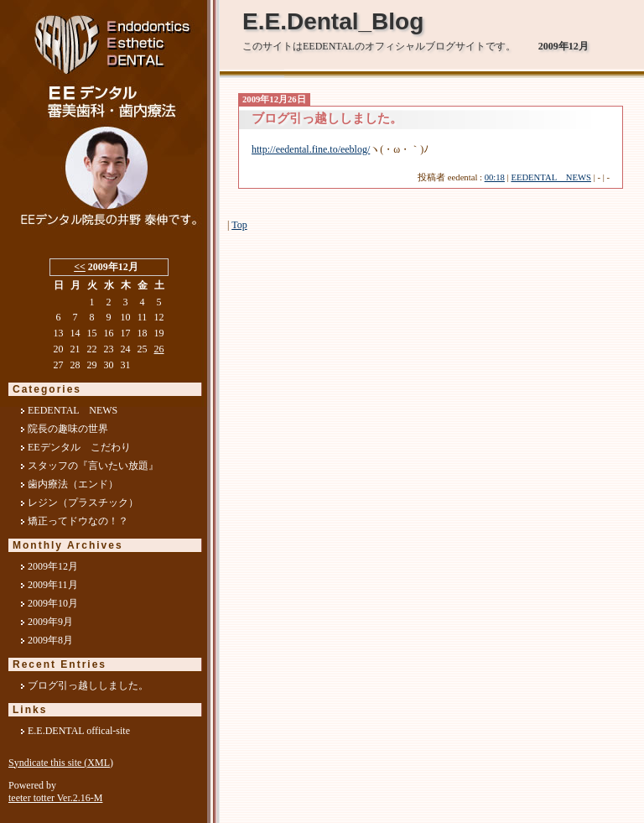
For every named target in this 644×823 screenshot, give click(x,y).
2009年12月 (53, 566)
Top (239, 225)
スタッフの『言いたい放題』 (93, 466)
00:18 (495, 177)
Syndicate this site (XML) (61, 763)
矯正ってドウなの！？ (78, 521)
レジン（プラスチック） (83, 503)
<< (80, 267)
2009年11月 (53, 585)
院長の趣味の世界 (68, 429)
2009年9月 (50, 622)
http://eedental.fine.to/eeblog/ (311, 149)
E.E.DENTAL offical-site (79, 731)
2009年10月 (53, 603)
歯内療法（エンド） (73, 484)
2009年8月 (50, 640)
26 (159, 349)
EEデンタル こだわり (79, 447)
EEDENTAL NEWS (551, 177)
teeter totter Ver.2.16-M (55, 798)
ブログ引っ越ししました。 (88, 685)
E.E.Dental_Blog (333, 21)
